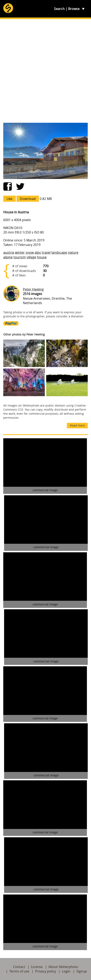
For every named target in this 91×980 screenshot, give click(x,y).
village (31, 257)
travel (46, 252)
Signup (82, 971)
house (42, 257)
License (37, 967)
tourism (20, 257)
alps (38, 252)
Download (28, 199)
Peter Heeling (33, 289)
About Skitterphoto (63, 967)
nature (73, 252)
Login (66, 971)
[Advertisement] (45, 71)
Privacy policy (46, 971)
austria (9, 252)
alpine (8, 257)
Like (10, 199)
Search (59, 9)
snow (30, 252)
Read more (77, 425)
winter (20, 252)
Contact (19, 967)
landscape (59, 252)
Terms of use (19, 971)
